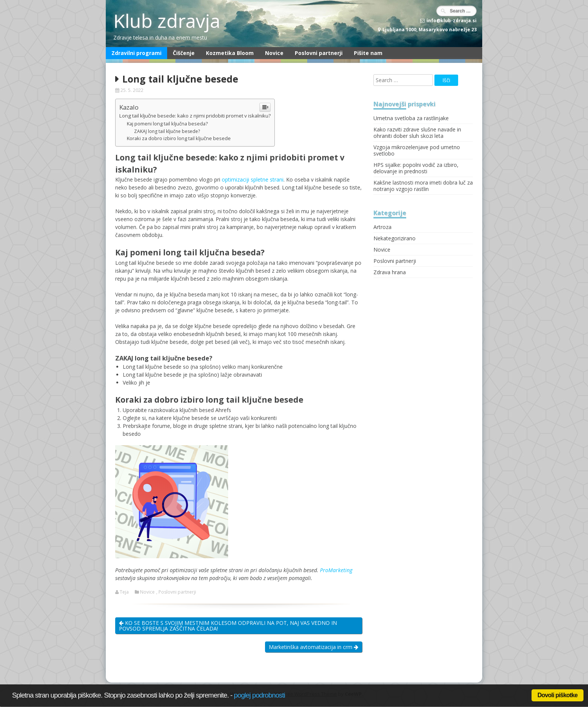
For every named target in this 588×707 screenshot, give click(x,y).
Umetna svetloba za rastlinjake (411, 118)
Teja (124, 592)
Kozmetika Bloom (230, 53)
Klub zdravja (167, 21)
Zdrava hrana (390, 272)
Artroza (382, 227)
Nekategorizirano (395, 238)
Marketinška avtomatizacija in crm (314, 647)
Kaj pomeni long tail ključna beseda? (167, 124)
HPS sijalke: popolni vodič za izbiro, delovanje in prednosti (416, 168)
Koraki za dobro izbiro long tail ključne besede (179, 138)
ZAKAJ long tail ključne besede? (167, 131)
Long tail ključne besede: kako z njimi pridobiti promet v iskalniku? (195, 116)
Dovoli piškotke (558, 695)
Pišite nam (368, 53)
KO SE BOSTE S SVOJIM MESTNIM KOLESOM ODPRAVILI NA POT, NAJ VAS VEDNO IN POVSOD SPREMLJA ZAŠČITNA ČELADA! (228, 626)
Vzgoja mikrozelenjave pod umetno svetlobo (417, 150)
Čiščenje (184, 53)
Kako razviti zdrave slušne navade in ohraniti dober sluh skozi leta (417, 133)
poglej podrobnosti (259, 695)
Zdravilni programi (136, 53)
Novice (274, 53)
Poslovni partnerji (319, 53)
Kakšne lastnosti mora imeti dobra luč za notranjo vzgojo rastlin (423, 186)
